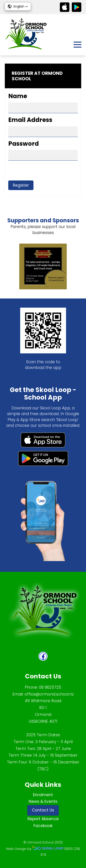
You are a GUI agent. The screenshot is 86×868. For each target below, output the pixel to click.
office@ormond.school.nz (49, 694)
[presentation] (43, 172)
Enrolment (43, 795)
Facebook (43, 826)
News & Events (43, 801)
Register (21, 185)
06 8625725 (50, 687)
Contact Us (43, 810)
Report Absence (43, 819)
